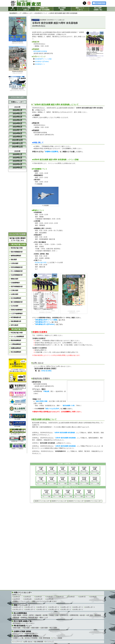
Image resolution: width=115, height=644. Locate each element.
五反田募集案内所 (17, 275)
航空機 (45, 615)
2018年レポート (90, 607)
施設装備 (16, 618)
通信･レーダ (44, 618)
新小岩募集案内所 (17, 302)
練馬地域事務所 (16, 256)
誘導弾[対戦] (74, 615)
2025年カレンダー (46, 492)
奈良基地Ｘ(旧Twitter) (42, 62)
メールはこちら (100, 3)
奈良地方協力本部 (41, 262)
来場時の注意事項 (52, 152)
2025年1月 (17, 154)
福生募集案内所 (16, 321)
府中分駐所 (15, 325)
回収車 (25, 615)
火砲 (57, 615)
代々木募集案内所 (17, 271)
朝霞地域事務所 (16, 348)
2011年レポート (78, 609)
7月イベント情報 (41, 484)
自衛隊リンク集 (18, 638)
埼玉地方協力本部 (18, 329)
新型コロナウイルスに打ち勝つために (45, 601)
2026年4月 (49, 597)
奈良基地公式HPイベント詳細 (46, 320)
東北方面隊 (53, 628)
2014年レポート (42, 609)
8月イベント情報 (52, 484)
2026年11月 (39, 599)
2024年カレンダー (41, 469)
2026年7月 (82, 597)
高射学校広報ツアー (32, 634)
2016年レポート (30, 609)
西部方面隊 (35, 628)
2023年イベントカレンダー (42, 501)
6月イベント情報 (95, 473)
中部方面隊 (26, 628)
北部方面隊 (44, 628)
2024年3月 (17, 117)
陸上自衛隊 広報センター (18, 431)
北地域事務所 (15, 283)
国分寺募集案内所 (17, 252)
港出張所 (14, 260)
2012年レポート (66, 609)
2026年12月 (50, 599)
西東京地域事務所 (17, 310)
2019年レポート (78, 607)
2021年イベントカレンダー (77, 501)
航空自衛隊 (18, 424)
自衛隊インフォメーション (22, 601)
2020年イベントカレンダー (94, 501)
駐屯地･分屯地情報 (31, 638)
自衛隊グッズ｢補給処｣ (18, 446)
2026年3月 (38, 597)
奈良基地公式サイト (43, 322)
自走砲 (51, 615)
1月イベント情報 (41, 473)
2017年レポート (18, 609)
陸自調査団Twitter (18, 387)
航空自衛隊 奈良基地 (40, 51)
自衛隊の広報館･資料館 (22, 631)
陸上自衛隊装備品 (62, 9)
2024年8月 (17, 133)
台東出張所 (15, 294)
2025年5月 (17, 168)
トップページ (18, 642)
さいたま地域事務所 (18, 337)
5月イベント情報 (84, 473)
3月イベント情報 (63, 473)
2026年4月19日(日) (18, 42)
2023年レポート (30, 607)
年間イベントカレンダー (23, 593)
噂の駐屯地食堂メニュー (23, 626)
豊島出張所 (15, 279)
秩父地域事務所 (16, 352)
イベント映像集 (57, 638)
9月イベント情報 (63, 484)
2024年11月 (17, 143)
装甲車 (31, 615)
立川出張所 (15, 306)
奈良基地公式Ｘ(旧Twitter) (45, 324)
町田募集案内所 (16, 317)
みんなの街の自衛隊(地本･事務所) (26, 636)
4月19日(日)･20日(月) (18, 89)
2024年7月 (17, 130)
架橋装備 (24, 618)
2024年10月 (17, 140)
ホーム (13, 10)
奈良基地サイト (40, 64)
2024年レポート (18, 607)
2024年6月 (17, 127)
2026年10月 (28, 599)
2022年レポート (42, 607)
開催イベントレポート (80, 9)
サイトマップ (49, 642)
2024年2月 (17, 113)
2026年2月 (27, 597)
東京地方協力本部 (18, 244)
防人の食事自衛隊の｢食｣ (98, 9)
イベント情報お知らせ (26, 9)
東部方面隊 (17, 628)
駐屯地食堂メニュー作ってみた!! (24, 623)
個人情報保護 (39, 642)
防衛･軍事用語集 (45, 638)
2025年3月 (17, 161)
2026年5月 (60, 597)
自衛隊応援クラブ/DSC (18, 439)
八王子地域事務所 (17, 314)
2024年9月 (17, 137)
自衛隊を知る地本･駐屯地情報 (44, 9)
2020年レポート (66, 607)
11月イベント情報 (84, 484)
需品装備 (98, 615)
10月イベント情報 (73, 484)
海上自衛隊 (18, 417)
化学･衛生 (90, 615)
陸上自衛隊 (18, 409)
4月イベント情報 (73, 473)
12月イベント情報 (95, 484)
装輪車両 (38, 615)
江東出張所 (15, 290)
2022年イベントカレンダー (59, 501)
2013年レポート (54, 609)
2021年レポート (54, 607)
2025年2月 (17, 158)
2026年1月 (17, 597)
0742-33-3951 (46, 371)
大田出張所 (15, 263)
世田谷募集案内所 (17, 267)
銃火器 (82, 615)
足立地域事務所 (16, 298)
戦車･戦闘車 (17, 615)
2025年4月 (17, 164)
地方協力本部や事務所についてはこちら (18, 239)
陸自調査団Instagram (18, 395)
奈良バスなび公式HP (52, 409)
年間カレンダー (18, 102)
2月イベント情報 (52, 473)
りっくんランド (18, 634)
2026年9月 (17, 599)
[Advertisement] (68, 83)
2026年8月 (93, 597)
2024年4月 (17, 120)
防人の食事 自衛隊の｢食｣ (23, 621)
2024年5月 (17, 123)
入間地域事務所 (16, 344)
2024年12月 (17, 147)
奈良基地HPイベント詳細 (43, 59)
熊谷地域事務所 (16, 340)
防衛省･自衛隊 (18, 402)
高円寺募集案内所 (17, 287)
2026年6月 (71, 597)
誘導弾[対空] (64, 615)
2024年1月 (17, 110)
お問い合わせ (28, 642)
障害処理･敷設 (33, 618)
